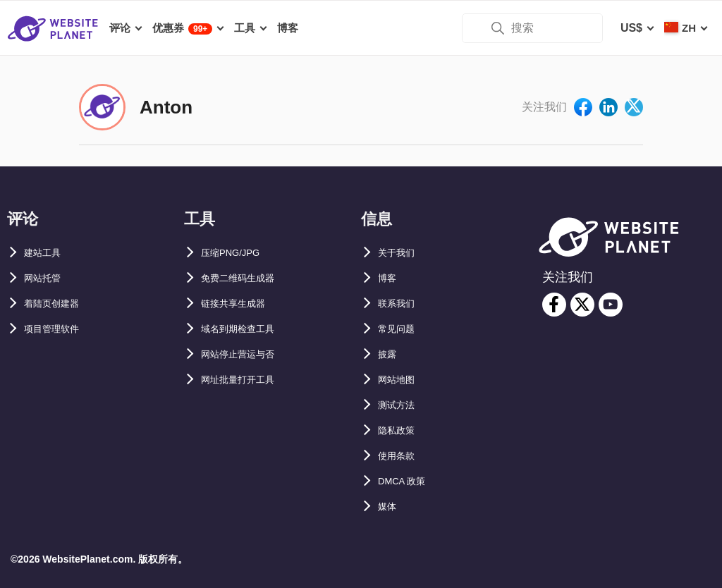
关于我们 (400, 253)
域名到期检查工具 (246, 329)
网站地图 (400, 380)
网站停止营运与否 (246, 354)
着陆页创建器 (58, 304)
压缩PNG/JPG (237, 253)
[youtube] (611, 305)
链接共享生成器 (240, 304)
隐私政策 (400, 430)
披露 (389, 354)
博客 (389, 278)
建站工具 (47, 253)
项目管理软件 (58, 329)
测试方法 (400, 405)
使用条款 (400, 456)
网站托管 (47, 278)
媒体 (389, 507)
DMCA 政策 (408, 481)
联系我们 (400, 304)
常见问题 (400, 329)
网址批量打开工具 (246, 380)
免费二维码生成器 (246, 278)
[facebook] (554, 305)
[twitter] (582, 305)
